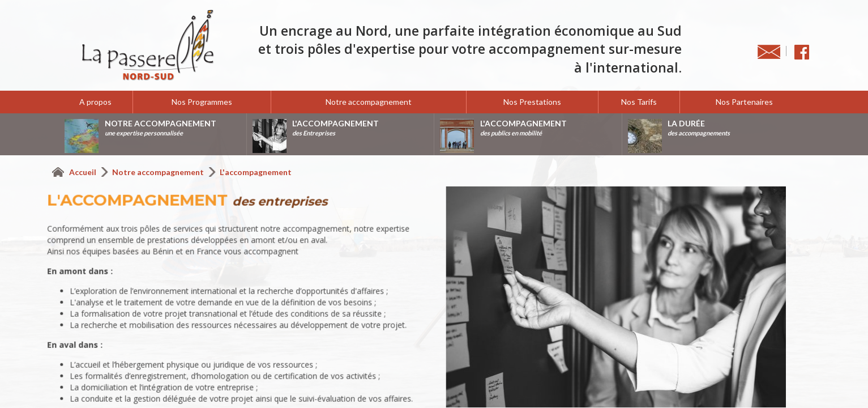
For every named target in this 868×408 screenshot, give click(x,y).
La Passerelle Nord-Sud (147, 45)
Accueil (84, 172)
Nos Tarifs (639, 102)
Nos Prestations (532, 102)
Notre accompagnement (369, 102)
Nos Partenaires (744, 102)
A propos (95, 102)
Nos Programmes (202, 102)
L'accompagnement (256, 172)
